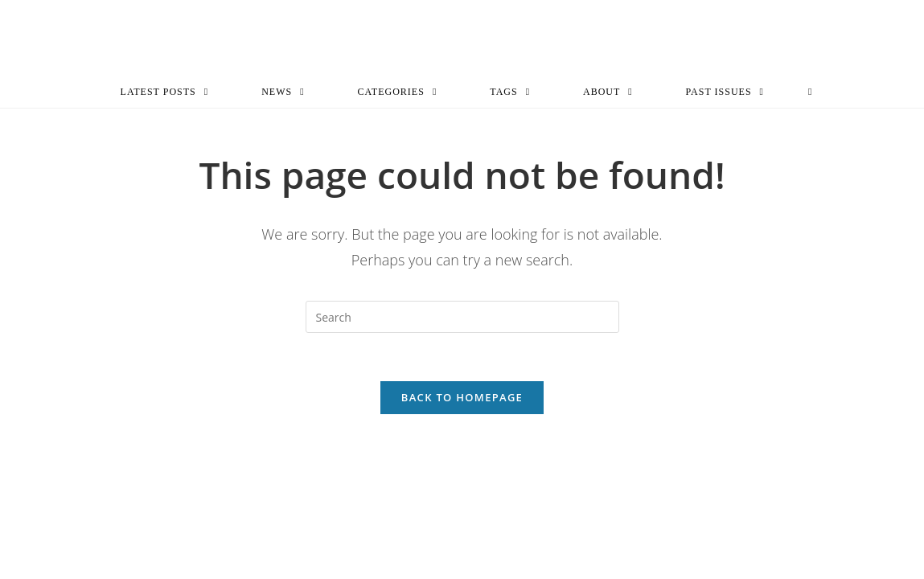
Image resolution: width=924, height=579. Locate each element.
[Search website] (810, 92)
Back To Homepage (462, 397)
